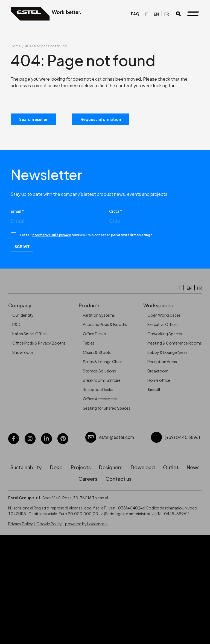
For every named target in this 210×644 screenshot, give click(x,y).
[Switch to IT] (147, 14)
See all (154, 389)
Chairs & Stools (97, 352)
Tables (89, 343)
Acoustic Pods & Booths (105, 324)
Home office (159, 380)
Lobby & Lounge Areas (167, 352)
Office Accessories (100, 399)
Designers (111, 467)
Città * (116, 211)
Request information (101, 119)
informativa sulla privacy (51, 235)
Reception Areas (162, 362)
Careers (88, 479)
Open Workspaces (164, 315)
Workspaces (158, 305)
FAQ (135, 14)
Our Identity (23, 315)
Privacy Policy (21, 524)
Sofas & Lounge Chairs (103, 362)
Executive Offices (163, 324)
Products (90, 305)
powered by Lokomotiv (86, 524)
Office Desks (94, 334)
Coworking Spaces (165, 334)
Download (143, 467)
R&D (16, 324)
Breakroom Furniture (102, 380)
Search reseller (33, 119)
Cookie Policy (49, 524)
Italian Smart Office (30, 334)
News (193, 467)
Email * (17, 211)
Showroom (23, 352)
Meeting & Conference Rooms (175, 343)
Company (20, 305)
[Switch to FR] (167, 14)
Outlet (171, 467)
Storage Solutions (99, 371)
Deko (56, 467)
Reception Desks (98, 389)
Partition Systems (99, 315)
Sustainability (26, 467)
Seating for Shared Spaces (107, 408)
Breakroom (158, 371)
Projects (81, 467)
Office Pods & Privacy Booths (39, 343)
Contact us (119, 479)
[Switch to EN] (156, 14)
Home (16, 46)
